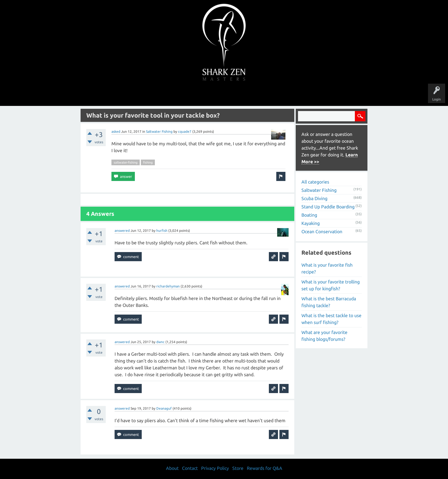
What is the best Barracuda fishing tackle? (329, 302)
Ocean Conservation (322, 232)
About (272, 95)
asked (116, 131)
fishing (148, 162)
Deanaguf (164, 408)
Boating (309, 215)
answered (122, 231)
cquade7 (185, 131)
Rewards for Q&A (265, 468)
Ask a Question (248, 95)
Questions (160, 95)
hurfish (162, 231)
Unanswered (184, 95)
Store (290, 95)
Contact (190, 468)
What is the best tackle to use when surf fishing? (331, 319)
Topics (206, 95)
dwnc (160, 342)
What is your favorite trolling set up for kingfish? (331, 285)
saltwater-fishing (126, 162)
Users (224, 95)
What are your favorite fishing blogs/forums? (324, 336)
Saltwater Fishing (159, 131)
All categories (315, 182)
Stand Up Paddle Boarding (328, 207)
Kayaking (311, 223)
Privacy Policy (215, 468)
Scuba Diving (314, 198)
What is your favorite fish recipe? (327, 268)
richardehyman (168, 286)
